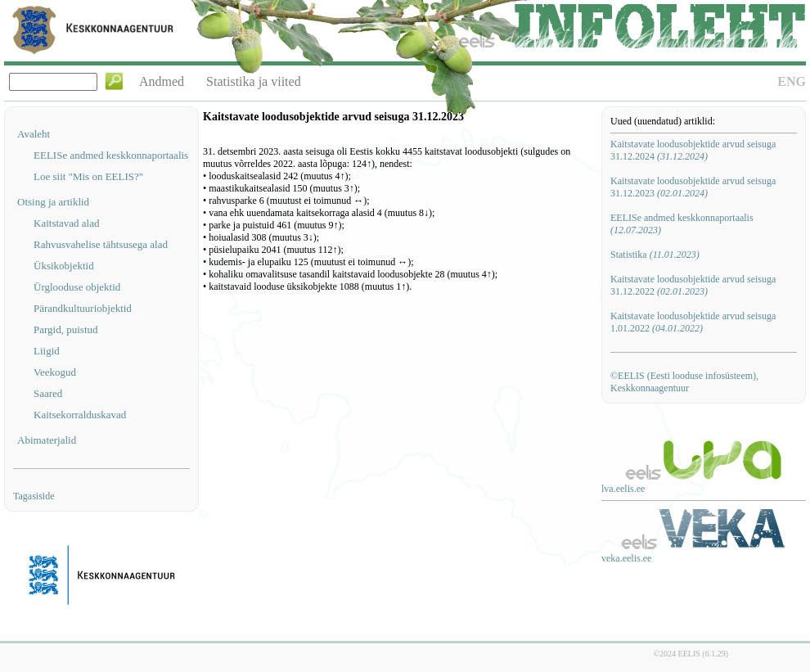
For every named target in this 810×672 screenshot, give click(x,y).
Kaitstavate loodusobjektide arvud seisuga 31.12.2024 (693, 150)
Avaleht (34, 134)
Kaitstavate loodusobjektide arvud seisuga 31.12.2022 (693, 285)
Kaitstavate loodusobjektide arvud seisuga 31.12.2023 (693, 187)
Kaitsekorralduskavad (80, 415)
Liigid (47, 351)
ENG (792, 81)
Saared (48, 393)
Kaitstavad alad (67, 223)
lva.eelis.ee (623, 489)
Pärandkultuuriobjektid (83, 308)
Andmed (162, 81)
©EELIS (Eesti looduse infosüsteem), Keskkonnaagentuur (684, 382)
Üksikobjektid (64, 266)
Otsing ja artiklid (53, 202)
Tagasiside (34, 496)
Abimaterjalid (47, 440)
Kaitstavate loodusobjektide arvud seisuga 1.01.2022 (693, 322)
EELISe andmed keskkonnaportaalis (111, 155)
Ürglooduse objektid (77, 287)
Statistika (655, 255)
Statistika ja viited (254, 81)
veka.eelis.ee (626, 558)
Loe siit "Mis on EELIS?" (88, 176)
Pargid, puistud (66, 329)
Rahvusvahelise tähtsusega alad (101, 244)
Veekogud (55, 372)
